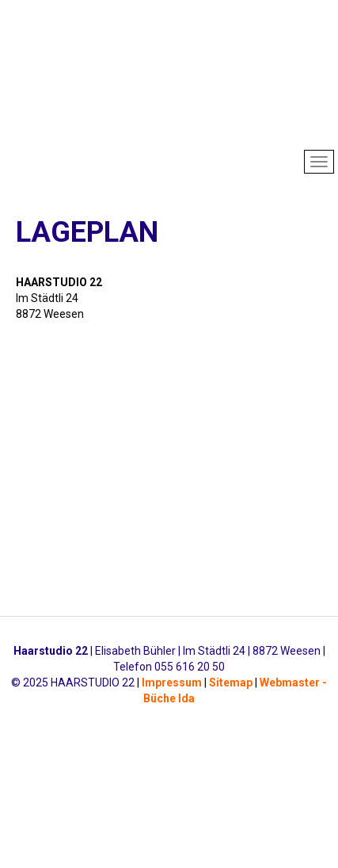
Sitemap (231, 683)
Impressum (172, 683)
